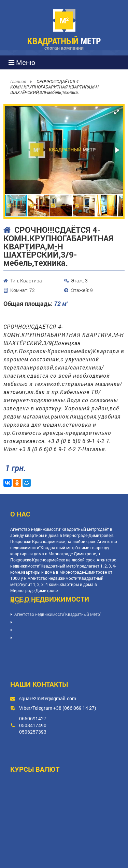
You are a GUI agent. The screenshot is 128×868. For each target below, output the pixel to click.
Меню (22, 62)
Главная (19, 81)
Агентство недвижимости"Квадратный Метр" (58, 614)
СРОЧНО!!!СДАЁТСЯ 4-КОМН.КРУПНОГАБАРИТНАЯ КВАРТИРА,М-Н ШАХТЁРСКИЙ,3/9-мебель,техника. (54, 87)
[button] (117, 112)
